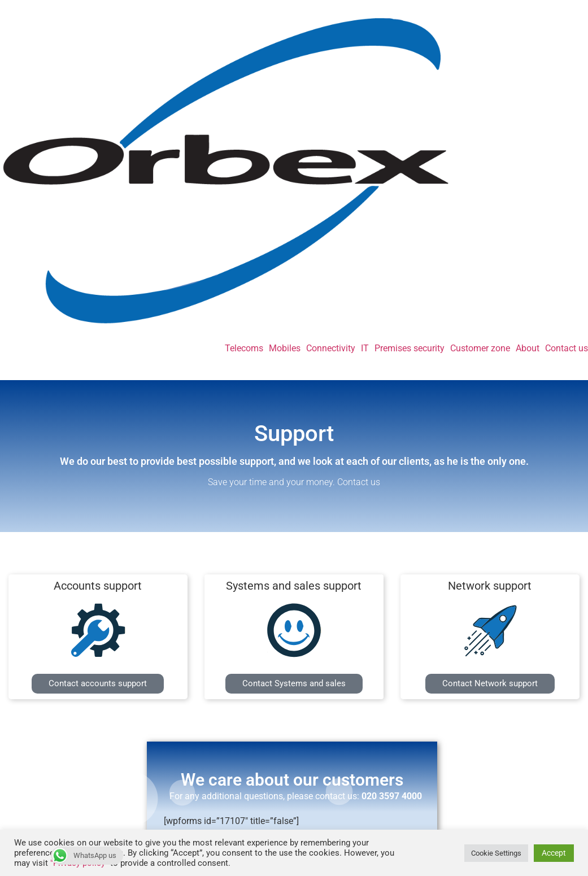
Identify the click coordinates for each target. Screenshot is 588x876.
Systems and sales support (294, 586)
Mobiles (285, 348)
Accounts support (98, 586)
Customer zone (480, 348)
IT (365, 348)
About (528, 348)
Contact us (567, 348)
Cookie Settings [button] (496, 853)
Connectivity (331, 348)
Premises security (410, 348)
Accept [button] (554, 853)
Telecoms (244, 348)
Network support (490, 586)
